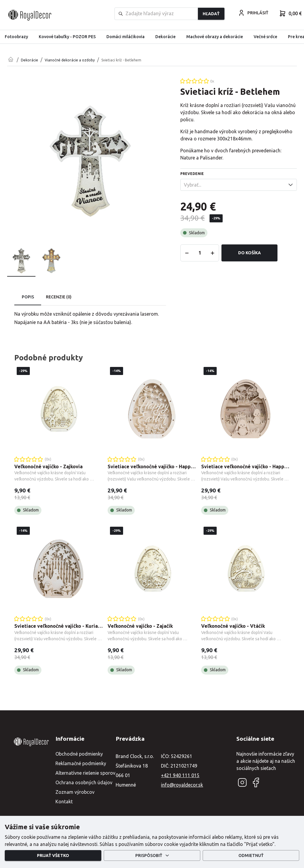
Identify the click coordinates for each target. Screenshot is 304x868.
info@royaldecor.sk (182, 785)
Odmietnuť (251, 856)
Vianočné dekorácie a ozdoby (70, 60)
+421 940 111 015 (180, 775)
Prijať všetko (53, 856)
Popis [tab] (28, 297)
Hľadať (211, 14)
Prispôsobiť (152, 856)
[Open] (291, 185)
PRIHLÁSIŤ (253, 13)
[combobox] (234, 185)
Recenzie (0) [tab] (59, 297)
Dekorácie (30, 60)
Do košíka (249, 253)
